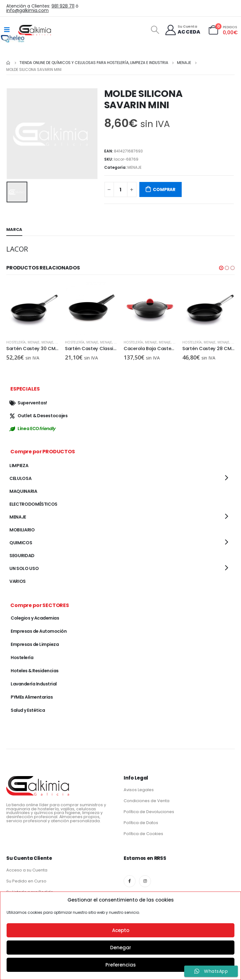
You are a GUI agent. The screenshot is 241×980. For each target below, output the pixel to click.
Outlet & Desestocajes (39, 416)
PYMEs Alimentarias (32, 697)
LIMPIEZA (19, 466)
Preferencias (121, 965)
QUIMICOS (21, 543)
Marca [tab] (14, 229)
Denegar (121, 948)
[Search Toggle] (155, 30)
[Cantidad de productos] (120, 189)
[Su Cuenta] (182, 30)
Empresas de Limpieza (35, 644)
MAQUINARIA (23, 491)
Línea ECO (32, 429)
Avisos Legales (139, 790)
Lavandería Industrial (34, 684)
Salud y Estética (28, 710)
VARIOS (18, 581)
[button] (221, 268)
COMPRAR (164, 189)
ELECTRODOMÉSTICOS (33, 504)
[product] (32, 309)
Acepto (121, 930)
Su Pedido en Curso (26, 881)
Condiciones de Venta (147, 801)
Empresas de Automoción (39, 631)
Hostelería (16, 342)
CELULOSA (20, 478)
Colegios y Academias (35, 618)
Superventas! (28, 403)
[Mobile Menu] (7, 30)
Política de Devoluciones (149, 812)
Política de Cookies (143, 834)
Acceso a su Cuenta (27, 870)
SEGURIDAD (22, 556)
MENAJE (134, 167)
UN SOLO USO (24, 568)
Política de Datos (141, 823)
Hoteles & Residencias (35, 671)
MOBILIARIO (22, 530)
